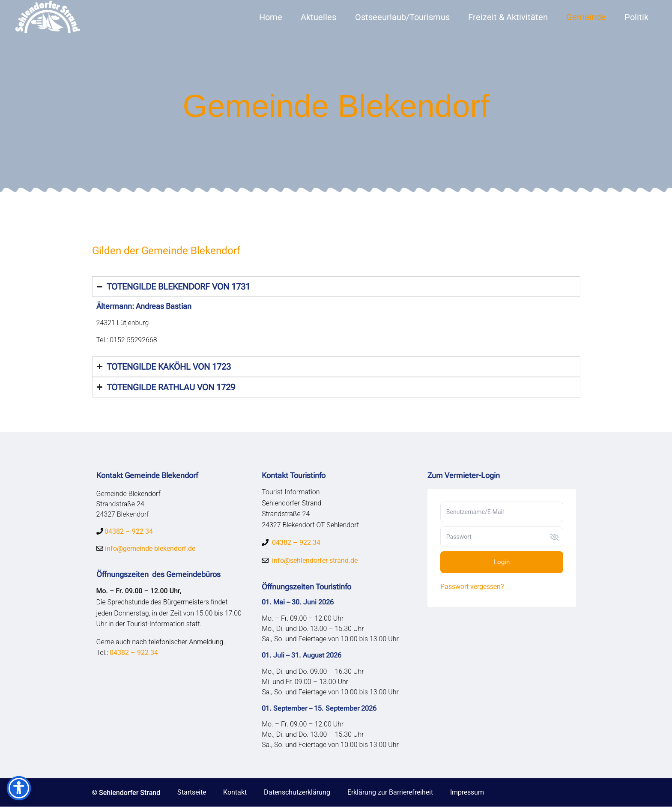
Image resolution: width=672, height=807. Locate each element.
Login (502, 562)
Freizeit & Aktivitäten (508, 17)
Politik (636, 17)
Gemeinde (586, 17)
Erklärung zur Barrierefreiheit (390, 792)
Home (271, 17)
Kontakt (235, 792)
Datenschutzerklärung (297, 792)
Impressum (467, 792)
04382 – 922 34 (129, 531)
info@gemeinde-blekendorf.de (149, 548)
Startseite (192, 792)
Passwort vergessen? (472, 587)
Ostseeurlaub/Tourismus (402, 17)
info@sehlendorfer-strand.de (315, 560)
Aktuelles (318, 17)
